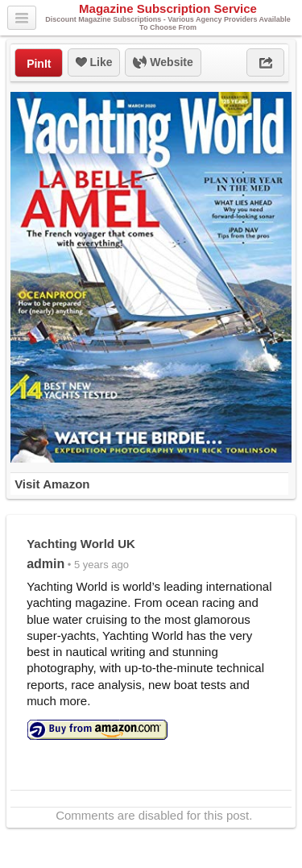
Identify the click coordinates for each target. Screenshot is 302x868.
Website (163, 63)
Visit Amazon (52, 484)
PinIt (39, 64)
